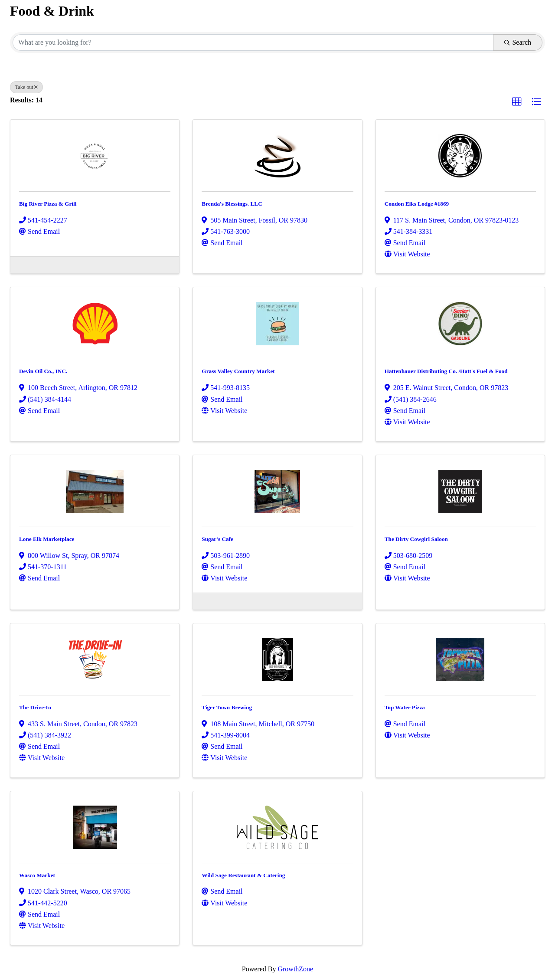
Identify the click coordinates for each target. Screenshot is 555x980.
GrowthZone (295, 969)
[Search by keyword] (253, 43)
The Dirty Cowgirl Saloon (416, 539)
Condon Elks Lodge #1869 (417, 204)
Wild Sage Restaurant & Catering (243, 875)
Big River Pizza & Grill (48, 204)
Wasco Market (37, 875)
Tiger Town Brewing (227, 707)
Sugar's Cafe (217, 539)
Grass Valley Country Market (238, 371)
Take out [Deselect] (26, 87)
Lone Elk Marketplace (47, 539)
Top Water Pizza (405, 707)
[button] (517, 102)
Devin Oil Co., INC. (43, 371)
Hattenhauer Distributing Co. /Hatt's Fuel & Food (446, 371)
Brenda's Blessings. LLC (232, 204)
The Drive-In (35, 707)
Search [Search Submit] (518, 42)
